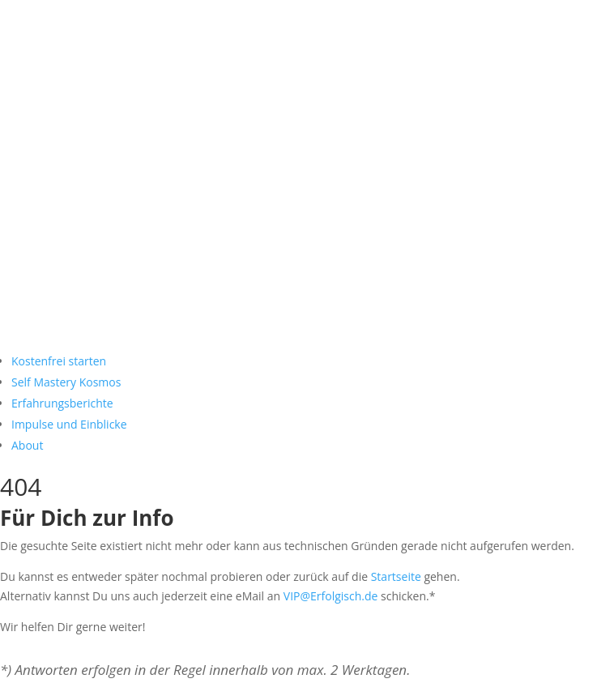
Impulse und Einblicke (69, 424)
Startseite (396, 576)
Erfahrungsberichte (62, 403)
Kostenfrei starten (59, 361)
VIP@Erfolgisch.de (331, 596)
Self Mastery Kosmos (66, 382)
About (27, 445)
